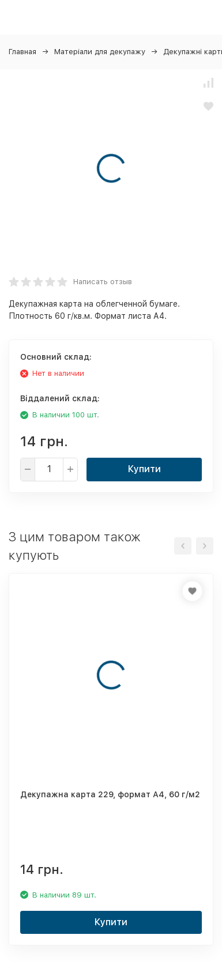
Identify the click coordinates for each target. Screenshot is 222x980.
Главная (22, 52)
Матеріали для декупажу (100, 52)
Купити (144, 469)
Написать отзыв (103, 282)
